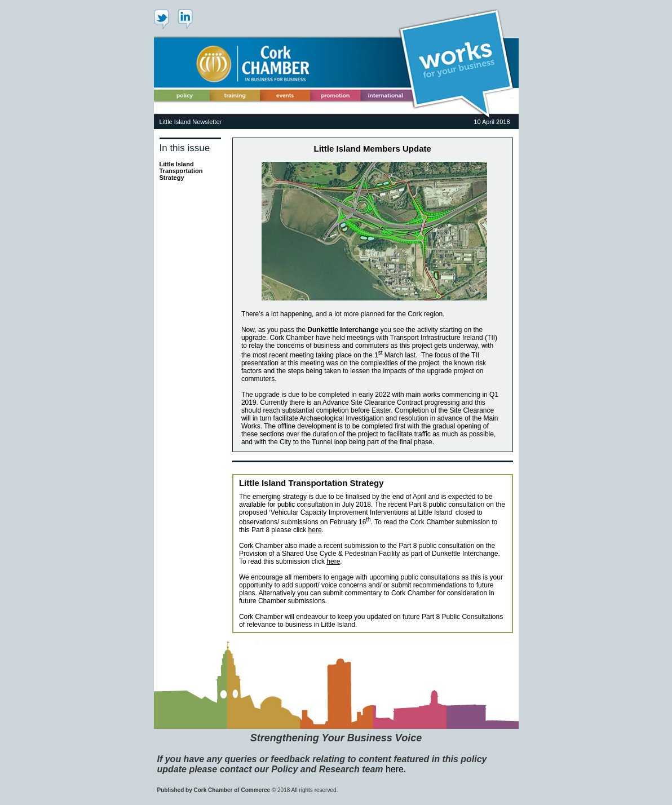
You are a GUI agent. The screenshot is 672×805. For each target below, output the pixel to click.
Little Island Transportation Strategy (181, 171)
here (315, 530)
